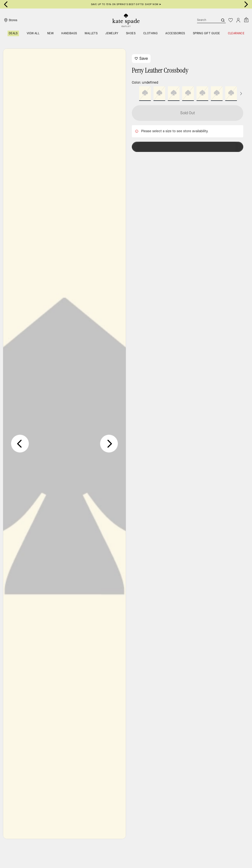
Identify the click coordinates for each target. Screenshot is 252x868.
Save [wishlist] (141, 58)
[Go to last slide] (6, 4)
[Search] (204, 20)
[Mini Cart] (246, 20)
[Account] (238, 20)
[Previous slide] (20, 444)
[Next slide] (246, 4)
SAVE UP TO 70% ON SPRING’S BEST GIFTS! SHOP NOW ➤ (126, 4)
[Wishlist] (231, 20)
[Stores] (10, 20)
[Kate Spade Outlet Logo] (126, 20)
